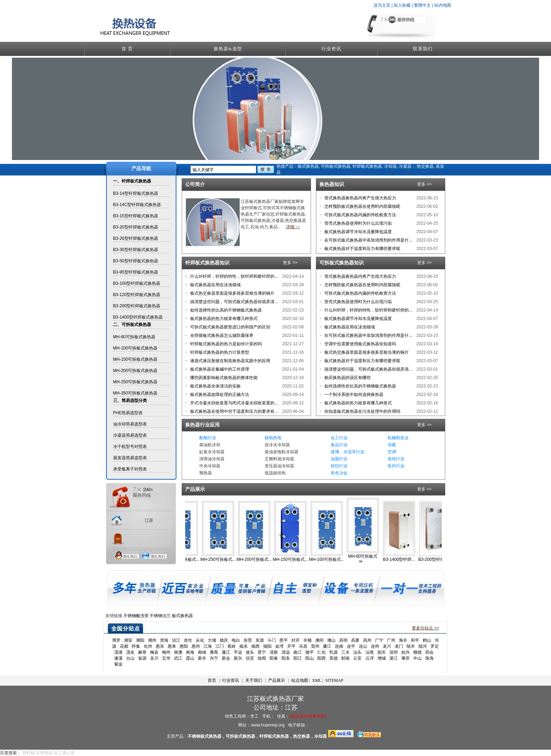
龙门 (399, 646)
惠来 (172, 646)
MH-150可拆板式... (296, 559)
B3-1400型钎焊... (404, 559)
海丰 (403, 640)
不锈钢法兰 (160, 616)
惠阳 (184, 646)
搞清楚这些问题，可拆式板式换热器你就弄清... (234, 302)
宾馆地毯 (44, 753)
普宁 (262, 652)
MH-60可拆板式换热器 (134, 337)
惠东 (160, 646)
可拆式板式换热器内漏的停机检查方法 (360, 215)
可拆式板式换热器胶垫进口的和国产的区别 (230, 327)
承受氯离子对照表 (130, 469)
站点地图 (300, 680)
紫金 (118, 664)
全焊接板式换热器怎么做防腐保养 (221, 335)
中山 (417, 658)
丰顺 (307, 640)
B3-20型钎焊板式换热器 (136, 227)
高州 (367, 640)
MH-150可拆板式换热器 (135, 359)
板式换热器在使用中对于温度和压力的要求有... (234, 411)
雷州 (315, 646)
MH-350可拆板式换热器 (135, 393)
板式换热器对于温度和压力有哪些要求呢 (362, 249)
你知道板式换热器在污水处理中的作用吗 (362, 411)
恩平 (284, 640)
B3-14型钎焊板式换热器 (136, 193)
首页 (212, 680)
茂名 (130, 652)
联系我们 (423, 49)
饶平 (310, 652)
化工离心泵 (64, 753)
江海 (208, 646)
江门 (220, 646)
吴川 (154, 658)
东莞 (248, 640)
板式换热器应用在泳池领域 (215, 285)
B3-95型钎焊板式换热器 (136, 272)
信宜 (250, 658)
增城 (382, 658)
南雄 (202, 652)
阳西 (322, 658)
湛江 (394, 658)
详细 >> (293, 227)
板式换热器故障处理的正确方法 (219, 395)
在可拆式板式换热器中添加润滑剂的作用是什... (368, 240)
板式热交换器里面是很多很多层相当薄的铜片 (232, 293)
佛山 (331, 640)
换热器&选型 (228, 49)
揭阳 (267, 646)
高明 (343, 640)
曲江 (298, 652)
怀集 (136, 646)
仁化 (322, 652)
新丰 (202, 658)
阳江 (298, 658)
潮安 (128, 640)
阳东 (286, 658)
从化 (200, 640)
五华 (166, 658)
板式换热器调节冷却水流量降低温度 (358, 232)
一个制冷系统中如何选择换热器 (353, 395)
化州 (148, 646)
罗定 (435, 646)
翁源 (142, 658)
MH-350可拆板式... (187, 559)
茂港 (118, 652)
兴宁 (214, 658)
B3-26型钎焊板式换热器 (136, 238)
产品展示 (277, 680)
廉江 (327, 646)
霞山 (190, 658)
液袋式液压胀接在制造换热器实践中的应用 (230, 361)
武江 (178, 658)
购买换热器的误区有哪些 (347, 378)
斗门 (272, 640)
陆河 (423, 646)
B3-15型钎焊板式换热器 (136, 216)
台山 (130, 658)
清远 (286, 652)
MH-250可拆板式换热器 (135, 382)
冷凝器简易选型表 (130, 435)
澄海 (164, 640)
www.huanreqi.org (268, 725)
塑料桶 (28, 753)
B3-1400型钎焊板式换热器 (138, 317)
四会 (429, 652)
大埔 (212, 640)
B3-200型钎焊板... (440, 559)
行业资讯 (331, 49)
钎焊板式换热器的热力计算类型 (219, 352)
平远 (238, 652)
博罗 (116, 640)
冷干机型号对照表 (130, 447)
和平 (415, 640)
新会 (226, 658)
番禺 (214, 652)
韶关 (382, 652)
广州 (391, 640)
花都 (124, 646)
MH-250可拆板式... (223, 559)
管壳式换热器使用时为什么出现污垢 (358, 223)
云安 (357, 658)
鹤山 (427, 640)
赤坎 (188, 640)
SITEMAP (334, 680)
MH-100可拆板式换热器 (135, 348)
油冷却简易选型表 (130, 424)
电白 (236, 640)
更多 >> (424, 184)
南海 (190, 652)
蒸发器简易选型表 (130, 458)
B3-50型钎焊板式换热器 (136, 261)
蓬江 (226, 652)
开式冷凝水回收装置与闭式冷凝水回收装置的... (234, 403)
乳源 (333, 652)
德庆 (224, 640)
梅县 (154, 652)
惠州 (196, 646)
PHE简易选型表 (128, 413)
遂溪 (118, 658)
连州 (375, 646)
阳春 (274, 658)
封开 (296, 640)
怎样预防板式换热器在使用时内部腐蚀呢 (362, 206)
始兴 (406, 652)
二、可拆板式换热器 (132, 325)
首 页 (127, 49)
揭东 (244, 646)
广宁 (379, 640)
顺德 (417, 652)
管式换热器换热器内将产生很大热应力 (360, 198)
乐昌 (303, 646)
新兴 (238, 658)
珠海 (429, 658)
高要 (355, 640)
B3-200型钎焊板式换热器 (137, 306)
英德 (333, 658)
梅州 (166, 652)
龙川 (387, 646)
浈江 (176, 640)
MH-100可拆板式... (332, 559)
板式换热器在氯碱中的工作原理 (219, 369)
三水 (345, 652)
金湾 (279, 646)
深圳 (394, 652)
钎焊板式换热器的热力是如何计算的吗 (225, 344)
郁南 (345, 658)
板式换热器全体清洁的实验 (215, 386)
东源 (260, 640)
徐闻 (262, 658)
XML (317, 680)
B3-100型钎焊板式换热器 (137, 283)
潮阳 (140, 640)
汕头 (357, 652)
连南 (339, 646)
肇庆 (406, 658)
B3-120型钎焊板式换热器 (137, 295)
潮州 (152, 640)
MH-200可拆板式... (260, 559)
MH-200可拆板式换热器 (135, 371)
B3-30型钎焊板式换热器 (136, 250)
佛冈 (319, 640)
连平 (351, 646)
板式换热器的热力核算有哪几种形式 (223, 319)
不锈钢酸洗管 (136, 616)
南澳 (178, 652)
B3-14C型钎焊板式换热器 (137, 205)
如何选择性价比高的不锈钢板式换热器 (225, 310)
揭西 (255, 646)
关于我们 (254, 680)
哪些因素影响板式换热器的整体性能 (223, 378)
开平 (291, 646)
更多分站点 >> (425, 628)
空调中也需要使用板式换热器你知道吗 (360, 344)
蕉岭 (232, 646)
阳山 (310, 658)
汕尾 (370, 652)
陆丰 (411, 646)
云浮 (370, 658)
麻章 (142, 652)
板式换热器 (182, 616)
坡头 (250, 652)
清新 (274, 652)
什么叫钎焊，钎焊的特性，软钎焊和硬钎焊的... (234, 276)
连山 (363, 646)
